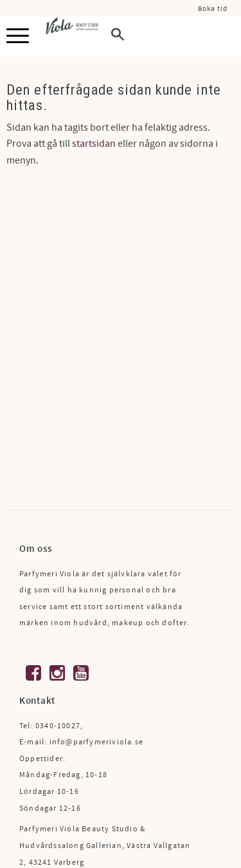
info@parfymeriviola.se (96, 742)
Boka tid (213, 9)
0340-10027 (58, 726)
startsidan (94, 144)
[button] (18, 36)
